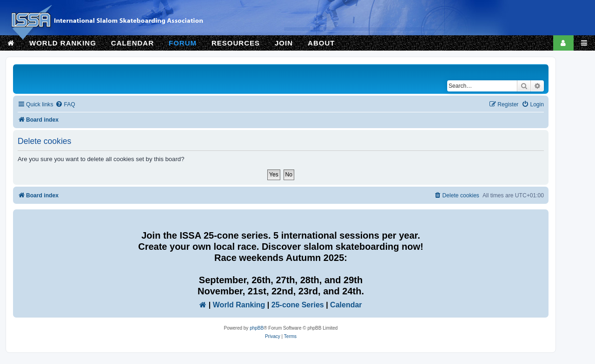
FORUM (183, 43)
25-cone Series (298, 305)
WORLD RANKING (63, 43)
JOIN (284, 43)
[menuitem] (65, 105)
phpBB (257, 328)
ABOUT (321, 43)
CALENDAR (132, 43)
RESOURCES (236, 43)
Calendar (346, 305)
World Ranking (239, 305)
